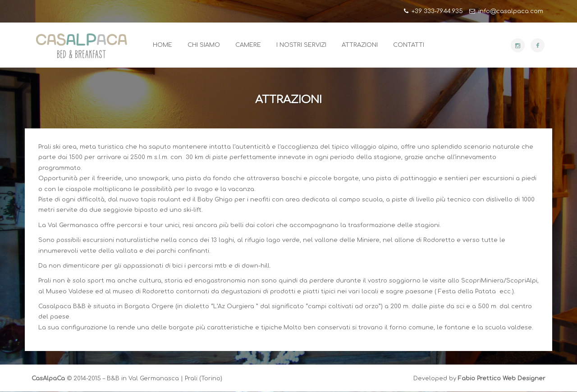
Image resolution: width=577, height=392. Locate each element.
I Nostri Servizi (301, 45)
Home (163, 45)
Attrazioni (360, 45)
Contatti (409, 45)
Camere (248, 45)
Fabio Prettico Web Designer (502, 378)
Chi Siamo (204, 45)
